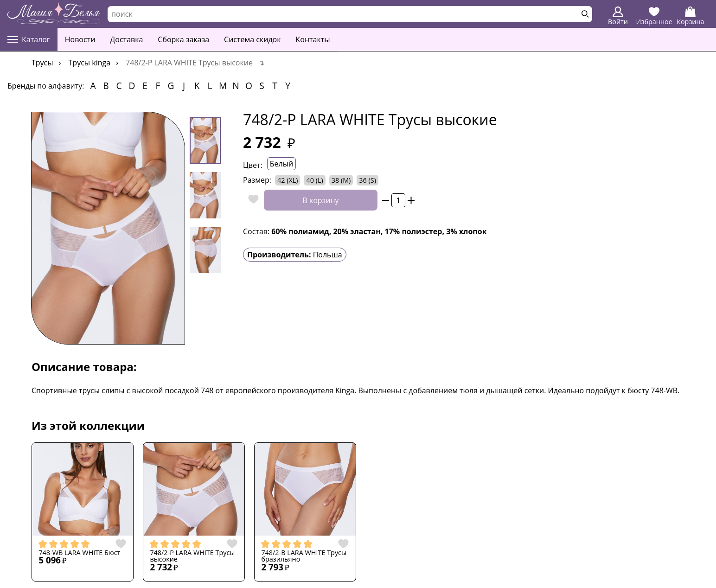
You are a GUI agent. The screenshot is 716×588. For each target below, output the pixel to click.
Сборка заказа (183, 39)
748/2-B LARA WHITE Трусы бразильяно (304, 556)
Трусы (42, 63)
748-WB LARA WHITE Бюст (79, 553)
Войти (618, 16)
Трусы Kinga (90, 63)
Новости (80, 39)
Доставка (126, 39)
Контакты (313, 39)
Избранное (654, 16)
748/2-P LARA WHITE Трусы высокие (192, 556)
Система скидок (252, 39)
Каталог (29, 39)
